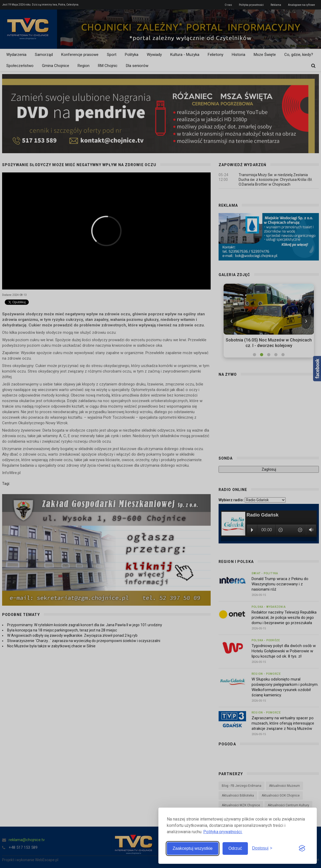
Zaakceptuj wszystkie (193, 848)
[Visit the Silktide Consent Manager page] (302, 848)
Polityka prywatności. (223, 832)
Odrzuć (235, 848)
